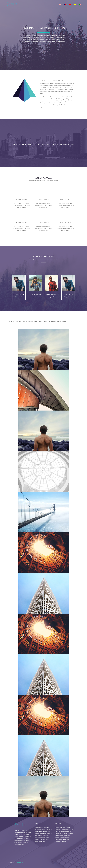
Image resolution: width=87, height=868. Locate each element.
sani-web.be (20, 862)
